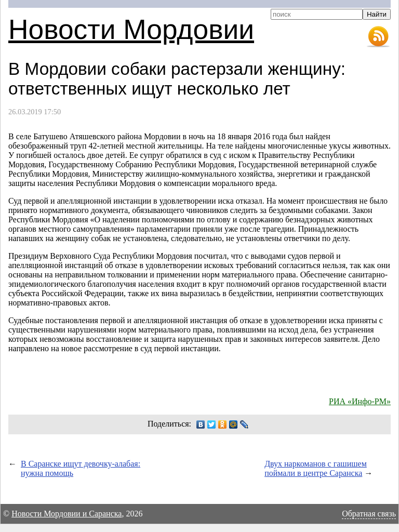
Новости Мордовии (131, 29)
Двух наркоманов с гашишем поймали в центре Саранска (316, 468)
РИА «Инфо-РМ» (360, 401)
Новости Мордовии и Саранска (66, 514)
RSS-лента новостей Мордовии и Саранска (378, 37)
